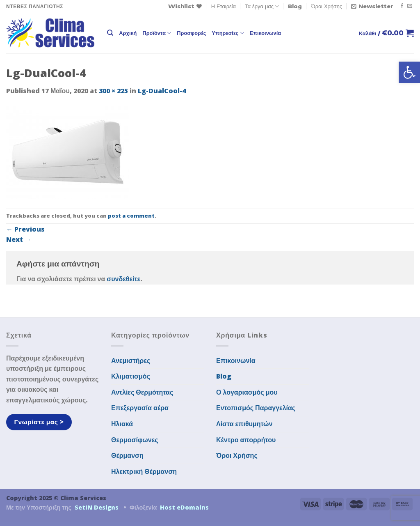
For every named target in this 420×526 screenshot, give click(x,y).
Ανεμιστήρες (131, 361)
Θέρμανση (127, 455)
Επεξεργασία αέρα (140, 408)
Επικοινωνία (265, 33)
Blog (295, 6)
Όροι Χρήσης (327, 6)
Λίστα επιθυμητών (244, 424)
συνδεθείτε (123, 279)
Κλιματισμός (131, 376)
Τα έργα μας (262, 6)
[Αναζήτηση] (110, 33)
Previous (25, 229)
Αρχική (128, 33)
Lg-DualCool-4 (162, 91)
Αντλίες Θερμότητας (142, 392)
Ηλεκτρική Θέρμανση (144, 471)
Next (19, 239)
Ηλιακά (122, 424)
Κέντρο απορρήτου (246, 440)
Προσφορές (191, 33)
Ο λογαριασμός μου (247, 392)
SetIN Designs (97, 507)
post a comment (131, 216)
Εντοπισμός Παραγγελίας (256, 408)
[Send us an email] (410, 6)
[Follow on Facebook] (402, 6)
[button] (409, 72)
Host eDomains (184, 507)
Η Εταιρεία (224, 6)
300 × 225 (113, 91)
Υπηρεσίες (228, 33)
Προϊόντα (157, 33)
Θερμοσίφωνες (135, 440)
